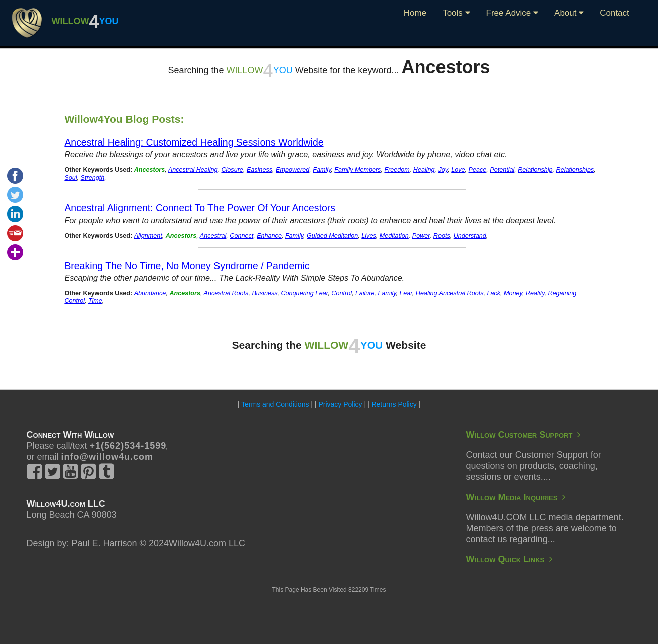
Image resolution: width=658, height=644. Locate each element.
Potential (502, 170)
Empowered (292, 170)
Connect (241, 236)
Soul (70, 178)
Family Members (358, 170)
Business (264, 293)
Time (95, 301)
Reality (535, 293)
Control (342, 293)
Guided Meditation (332, 236)
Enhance (269, 236)
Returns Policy (394, 404)
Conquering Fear (305, 293)
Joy (443, 170)
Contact (615, 13)
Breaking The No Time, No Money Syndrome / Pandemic (187, 266)
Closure (232, 170)
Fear (406, 293)
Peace (478, 170)
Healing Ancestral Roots (450, 293)
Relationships (575, 170)
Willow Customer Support (523, 435)
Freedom (397, 170)
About (569, 13)
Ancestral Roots (226, 293)
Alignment (148, 236)
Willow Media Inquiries (516, 497)
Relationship (535, 170)
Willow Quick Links (509, 559)
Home (415, 13)
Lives (369, 236)
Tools (456, 13)
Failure (365, 293)
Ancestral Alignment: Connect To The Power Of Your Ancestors (200, 208)
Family (322, 170)
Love (458, 170)
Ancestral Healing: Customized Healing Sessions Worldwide (194, 142)
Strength (93, 178)
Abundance (150, 293)
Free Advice (512, 13)
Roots (442, 236)
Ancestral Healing (193, 170)
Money (513, 293)
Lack (493, 293)
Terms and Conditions (275, 404)
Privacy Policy (340, 404)
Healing (424, 170)
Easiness (259, 170)
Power (421, 236)
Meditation (394, 236)
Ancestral (213, 236)
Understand (470, 236)
